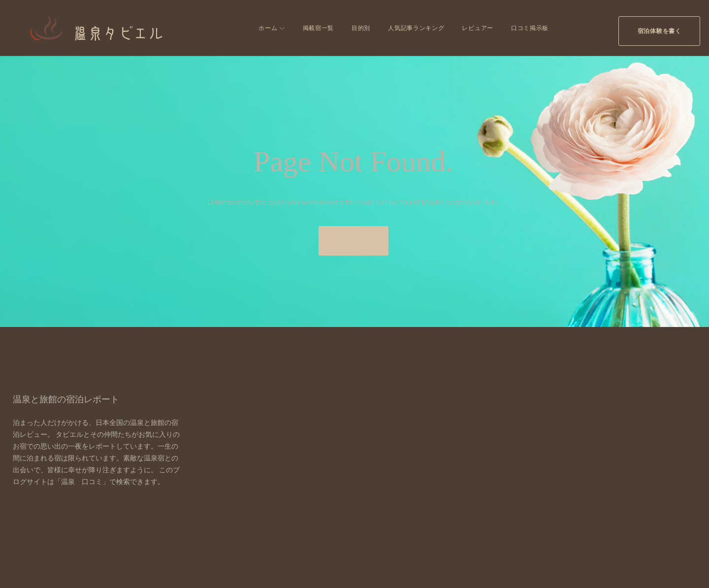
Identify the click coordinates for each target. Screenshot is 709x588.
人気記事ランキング (412, 28)
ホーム (264, 28)
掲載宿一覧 (315, 28)
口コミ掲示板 (526, 28)
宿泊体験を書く (656, 28)
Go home (353, 241)
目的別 (357, 28)
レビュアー (474, 28)
